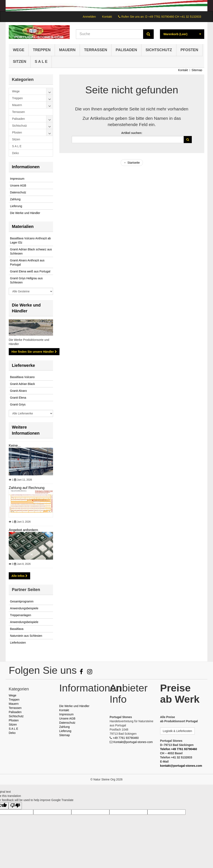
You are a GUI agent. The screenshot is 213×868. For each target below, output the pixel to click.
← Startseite (132, 163)
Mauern (67, 50)
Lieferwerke (23, 365)
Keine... (31, 459)
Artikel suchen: (132, 133)
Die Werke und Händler (25, 213)
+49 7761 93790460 (126, 738)
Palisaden (126, 50)
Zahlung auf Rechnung (31, 502)
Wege (19, 50)
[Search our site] (110, 34)
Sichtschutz (159, 50)
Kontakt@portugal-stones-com (133, 742)
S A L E (41, 62)
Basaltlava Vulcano (22, 377)
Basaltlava (17, 629)
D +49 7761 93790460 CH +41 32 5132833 (173, 17)
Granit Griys (18, 404)
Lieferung (16, 206)
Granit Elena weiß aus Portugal (30, 271)
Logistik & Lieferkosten (178, 731)
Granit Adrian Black (22, 384)
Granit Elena (18, 398)
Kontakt (107, 17)
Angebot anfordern (31, 544)
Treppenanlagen (20, 615)
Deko (12, 733)
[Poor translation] (15, 806)
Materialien (23, 226)
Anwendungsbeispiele (24, 608)
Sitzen (20, 62)
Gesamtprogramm (22, 601)
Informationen (26, 167)
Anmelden (89, 17)
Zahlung (15, 199)
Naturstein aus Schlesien (26, 636)
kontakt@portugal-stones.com (181, 766)
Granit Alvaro (18, 391)
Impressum (17, 179)
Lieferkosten (18, 643)
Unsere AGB (18, 185)
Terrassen (96, 50)
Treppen (42, 50)
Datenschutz (18, 192)
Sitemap (197, 70)
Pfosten (189, 50)
